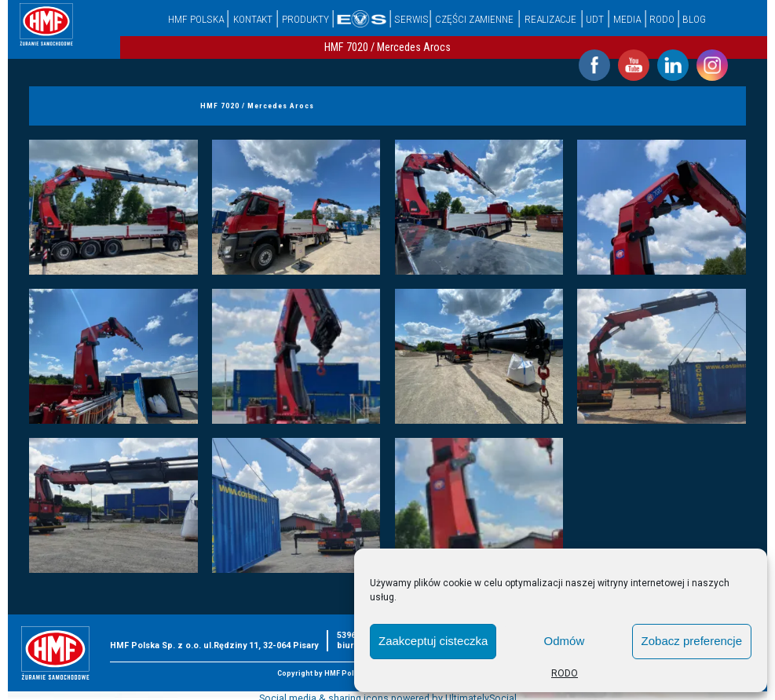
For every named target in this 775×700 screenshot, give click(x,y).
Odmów (565, 641)
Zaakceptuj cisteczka (433, 641)
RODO (565, 673)
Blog (694, 19)
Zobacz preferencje (692, 641)
